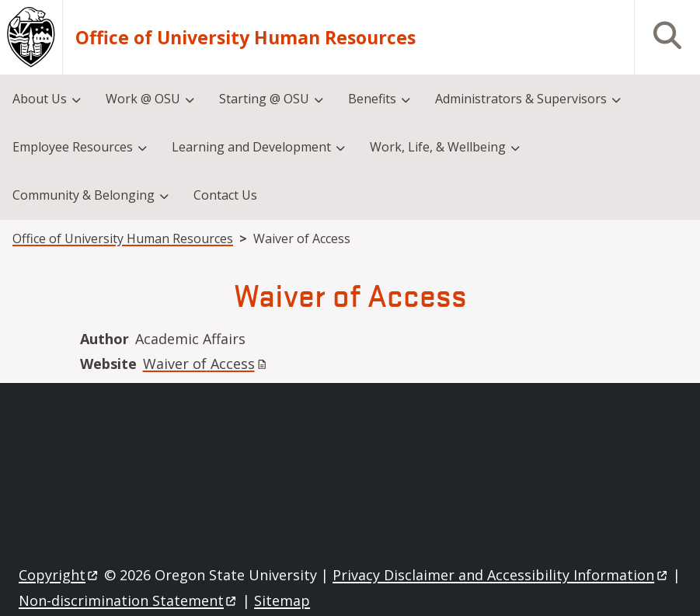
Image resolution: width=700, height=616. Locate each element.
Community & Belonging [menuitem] (84, 195)
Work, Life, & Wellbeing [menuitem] (438, 147)
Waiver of (206, 364)
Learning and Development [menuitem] (251, 147)
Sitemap (282, 600)
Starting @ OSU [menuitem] (264, 99)
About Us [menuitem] (40, 99)
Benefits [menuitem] (372, 99)
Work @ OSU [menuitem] (143, 99)
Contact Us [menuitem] (225, 195)
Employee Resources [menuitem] (73, 147)
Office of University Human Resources (246, 38)
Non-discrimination (129, 600)
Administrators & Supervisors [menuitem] (521, 99)
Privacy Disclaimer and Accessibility (501, 575)
